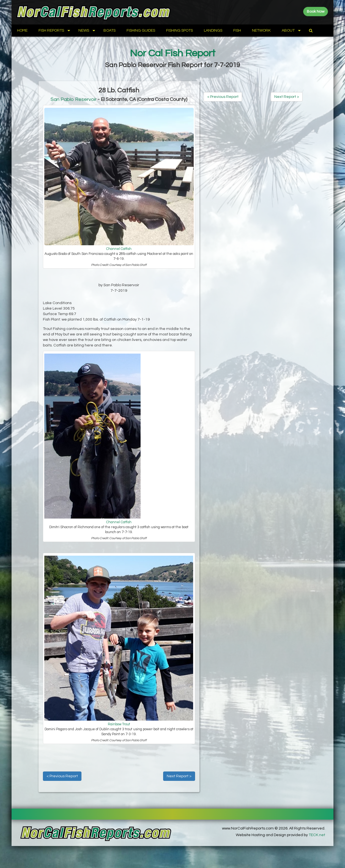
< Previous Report (62, 776)
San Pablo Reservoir (74, 99)
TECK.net (317, 835)
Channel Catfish (119, 249)
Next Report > (179, 776)
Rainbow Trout (119, 724)
